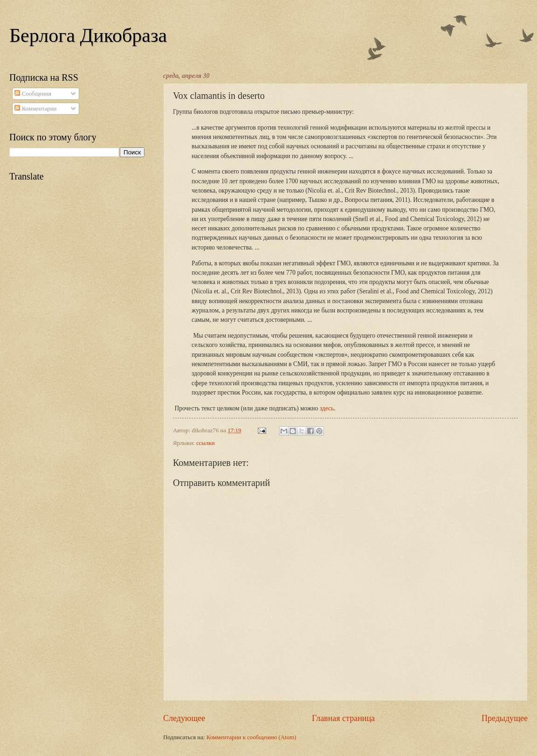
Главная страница (343, 718)
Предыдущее (505, 718)
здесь (327, 408)
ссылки (206, 443)
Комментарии (35, 109)
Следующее (184, 718)
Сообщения (33, 94)
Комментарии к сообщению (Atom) (251, 737)
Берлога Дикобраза (88, 35)
